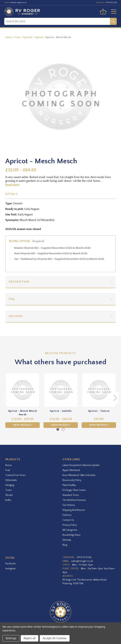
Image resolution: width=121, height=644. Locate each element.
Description (19, 282)
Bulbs (8, 500)
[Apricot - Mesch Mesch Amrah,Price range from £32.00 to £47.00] (23, 390)
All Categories (70, 530)
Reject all (30, 638)
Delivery (16, 316)
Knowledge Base (71, 535)
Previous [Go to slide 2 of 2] (6, 398)
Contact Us (68, 520)
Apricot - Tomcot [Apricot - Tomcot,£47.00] (99, 411)
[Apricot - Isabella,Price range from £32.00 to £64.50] (61, 390)
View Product (23, 425)
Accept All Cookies (55, 638)
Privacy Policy (70, 525)
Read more (12, 185)
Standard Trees (71, 495)
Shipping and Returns (74, 510)
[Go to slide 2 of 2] (63, 429)
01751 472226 (111, 2)
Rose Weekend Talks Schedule (79, 475)
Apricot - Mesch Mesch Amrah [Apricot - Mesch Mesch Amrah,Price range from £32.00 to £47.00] (23, 413)
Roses (9, 465)
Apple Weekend (71, 470)
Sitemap (67, 540)
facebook (10, 564)
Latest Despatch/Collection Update (81, 465)
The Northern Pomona (74, 500)
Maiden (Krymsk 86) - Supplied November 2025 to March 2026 (52, 248)
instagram (10, 569)
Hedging (10, 485)
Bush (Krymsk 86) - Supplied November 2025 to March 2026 (51, 253)
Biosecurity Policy (72, 480)
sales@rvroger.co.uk (18, 2)
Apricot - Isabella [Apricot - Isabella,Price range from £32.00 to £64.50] (61, 411)
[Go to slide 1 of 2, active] (58, 429)
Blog (65, 545)
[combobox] (57, 21)
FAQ (12, 299)
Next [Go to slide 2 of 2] (115, 398)
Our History (69, 505)
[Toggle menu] (112, 12)
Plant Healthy (69, 485)
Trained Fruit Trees (15, 475)
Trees (9, 490)
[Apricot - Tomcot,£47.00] (99, 390)
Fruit (8, 470)
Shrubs (9, 495)
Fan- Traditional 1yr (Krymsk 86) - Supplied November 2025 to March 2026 (59, 259)
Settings (11, 638)
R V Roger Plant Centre (74, 490)
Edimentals (11, 480)
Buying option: (27, 241)
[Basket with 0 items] (103, 12)
